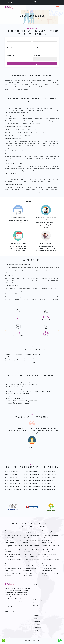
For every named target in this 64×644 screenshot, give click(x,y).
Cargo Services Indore (49, 483)
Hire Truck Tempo (38, 594)
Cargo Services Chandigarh (32, 483)
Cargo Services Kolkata (13, 480)
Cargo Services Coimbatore (32, 480)
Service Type (36, 56)
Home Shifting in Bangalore (14, 489)
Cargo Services (38, 597)
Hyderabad (9, 627)
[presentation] (30, 452)
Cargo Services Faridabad (32, 474)
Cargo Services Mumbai (31, 472)
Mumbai (36, 615)
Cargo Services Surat (49, 480)
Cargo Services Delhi (12, 472)
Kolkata (8, 630)
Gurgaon (8, 618)
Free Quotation (38, 606)
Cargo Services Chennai (13, 486)
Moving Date (10, 56)
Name (8, 40)
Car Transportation (39, 591)
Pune (35, 618)
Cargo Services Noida (12, 477)
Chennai (8, 624)
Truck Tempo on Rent (36, 361)
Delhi (7, 615)
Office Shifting (37, 600)
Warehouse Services (39, 603)
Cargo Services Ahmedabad (32, 486)
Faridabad (36, 621)
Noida (7, 633)
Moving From (10, 48)
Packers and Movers (39, 588)
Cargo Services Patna (49, 472)
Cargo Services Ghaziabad (32, 477)
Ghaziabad (36, 624)
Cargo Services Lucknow (50, 474)
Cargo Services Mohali (49, 489)
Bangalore (9, 621)
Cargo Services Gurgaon (32, 489)
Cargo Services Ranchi (49, 486)
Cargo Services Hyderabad (14, 483)
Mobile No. (36, 40)
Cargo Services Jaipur (49, 477)
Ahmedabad (37, 633)
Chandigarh (37, 630)
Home (25, 19)
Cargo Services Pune (12, 474)
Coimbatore (37, 627)
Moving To (36, 48)
